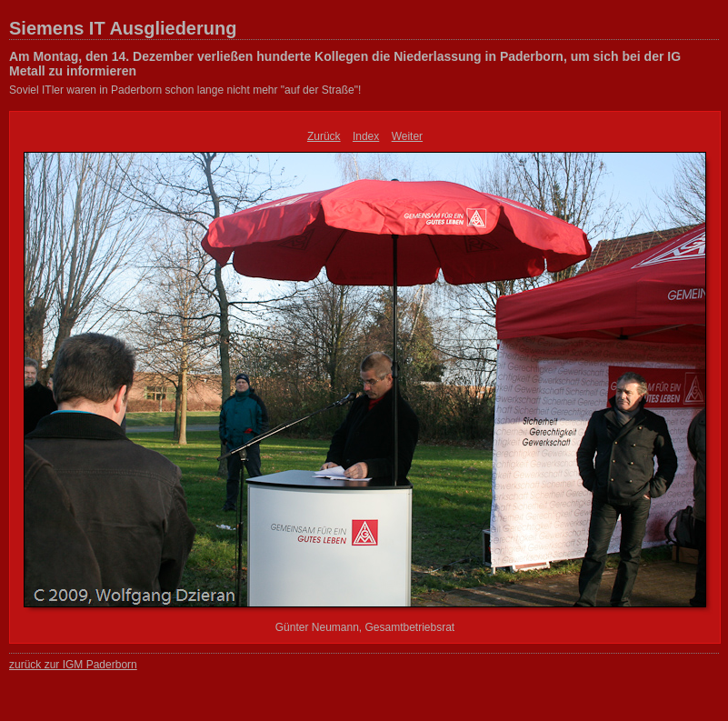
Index (366, 136)
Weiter (407, 136)
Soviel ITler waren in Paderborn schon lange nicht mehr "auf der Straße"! (185, 90)
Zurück (324, 136)
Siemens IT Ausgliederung (123, 28)
